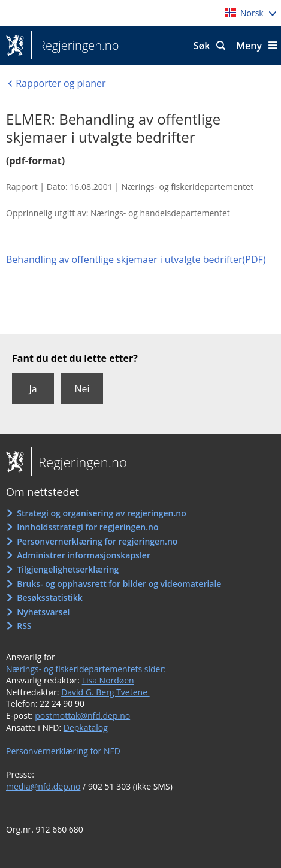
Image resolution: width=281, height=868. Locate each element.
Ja (33, 389)
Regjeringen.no (75, 46)
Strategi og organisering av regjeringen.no (102, 513)
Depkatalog (86, 728)
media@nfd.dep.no (43, 786)
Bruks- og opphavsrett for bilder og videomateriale (119, 584)
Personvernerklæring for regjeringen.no (97, 541)
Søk (202, 46)
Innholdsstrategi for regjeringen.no (87, 527)
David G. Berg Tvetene (105, 692)
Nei (82, 389)
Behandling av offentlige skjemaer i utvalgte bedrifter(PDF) (136, 259)
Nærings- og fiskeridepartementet (188, 187)
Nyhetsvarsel (43, 612)
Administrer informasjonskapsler (84, 555)
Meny (249, 46)
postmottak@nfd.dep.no (82, 716)
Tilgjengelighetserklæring (68, 569)
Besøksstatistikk (50, 598)
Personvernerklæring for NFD (63, 751)
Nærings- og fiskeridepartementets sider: (86, 669)
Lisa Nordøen (108, 680)
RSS (24, 626)
